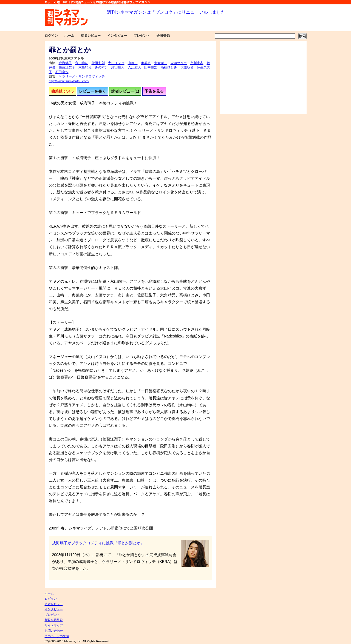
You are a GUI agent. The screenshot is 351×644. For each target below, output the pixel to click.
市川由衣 (197, 63)
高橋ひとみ (169, 67)
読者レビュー (91, 36)
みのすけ (101, 67)
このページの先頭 (57, 636)
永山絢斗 (82, 63)
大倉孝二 (161, 63)
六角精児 (85, 67)
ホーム (69, 36)
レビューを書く (92, 91)
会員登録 (163, 36)
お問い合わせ (54, 631)
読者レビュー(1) (125, 91)
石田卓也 (62, 72)
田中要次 (151, 67)
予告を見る (154, 91)
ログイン (51, 36)
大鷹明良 (187, 67)
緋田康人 (118, 67)
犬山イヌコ (116, 63)
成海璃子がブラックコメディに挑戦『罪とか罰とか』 (98, 543)
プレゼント (142, 36)
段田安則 (98, 63)
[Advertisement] (263, 78)
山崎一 (133, 63)
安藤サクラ (179, 63)
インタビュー (117, 36)
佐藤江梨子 (67, 67)
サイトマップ (54, 625)
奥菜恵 (146, 63)
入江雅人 (134, 67)
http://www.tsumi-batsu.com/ (69, 81)
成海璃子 (65, 63)
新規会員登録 (54, 620)
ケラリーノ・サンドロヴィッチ (82, 76)
